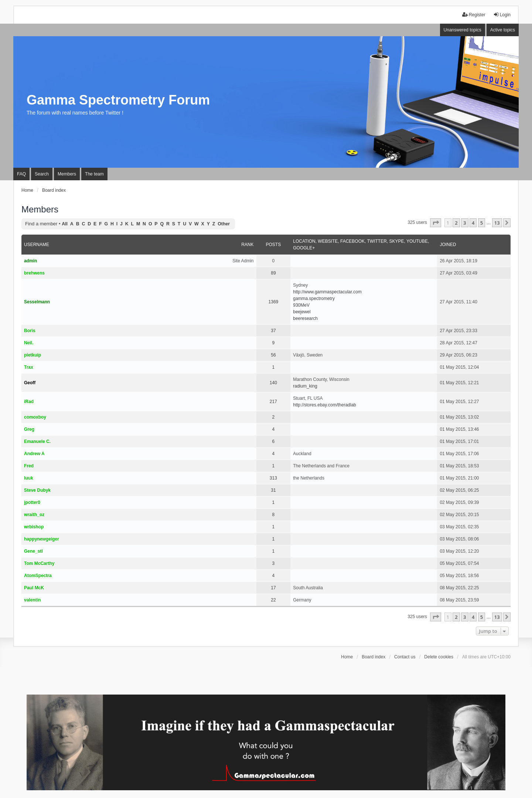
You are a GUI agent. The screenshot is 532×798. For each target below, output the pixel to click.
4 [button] (473, 223)
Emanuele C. (37, 441)
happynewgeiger (42, 539)
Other (224, 224)
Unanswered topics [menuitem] (463, 30)
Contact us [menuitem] (405, 657)
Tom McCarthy (39, 563)
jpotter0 (32, 502)
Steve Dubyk (37, 490)
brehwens (34, 273)
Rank (247, 245)
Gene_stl (33, 551)
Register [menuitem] (474, 15)
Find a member (41, 224)
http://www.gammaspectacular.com (327, 292)
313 (273, 478)
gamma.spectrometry (314, 299)
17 (273, 588)
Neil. (29, 343)
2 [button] (456, 223)
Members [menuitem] (67, 174)
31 (273, 490)
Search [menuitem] (42, 174)
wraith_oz (34, 515)
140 (273, 383)
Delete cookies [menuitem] (439, 657)
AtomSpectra (38, 576)
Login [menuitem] (502, 15)
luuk (29, 478)
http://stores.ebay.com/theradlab (325, 405)
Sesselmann (37, 302)
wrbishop (34, 527)
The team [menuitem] (94, 174)
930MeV (301, 305)
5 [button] (482, 223)
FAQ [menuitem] (21, 174)
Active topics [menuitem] (503, 30)
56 (273, 355)
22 (273, 600)
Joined (448, 245)
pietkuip (33, 355)
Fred (29, 466)
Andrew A (34, 454)
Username (37, 245)
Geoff (30, 383)
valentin (32, 600)
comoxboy (35, 417)
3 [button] (465, 223)
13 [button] (497, 223)
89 (273, 273)
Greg (29, 429)
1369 (274, 302)
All (65, 224)
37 (273, 331)
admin (30, 261)
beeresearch (305, 318)
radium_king (305, 386)
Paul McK (34, 588)
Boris (30, 331)
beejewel (302, 312)
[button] (436, 223)
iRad (29, 402)
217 (273, 402)
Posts (274, 245)
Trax (29, 367)
